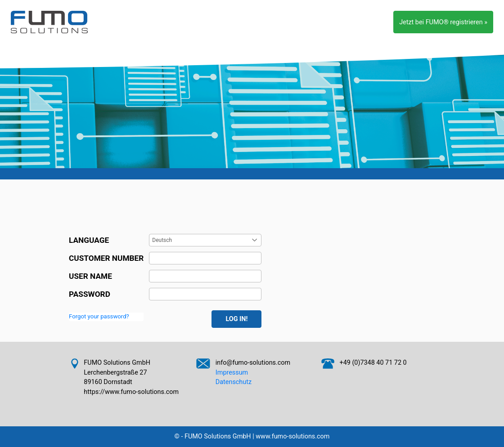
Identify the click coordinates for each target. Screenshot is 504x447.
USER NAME (90, 276)
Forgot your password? (99, 316)
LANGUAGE (89, 240)
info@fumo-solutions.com (253, 363)
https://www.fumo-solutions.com (131, 392)
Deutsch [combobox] (162, 240)
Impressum (232, 373)
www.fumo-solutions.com (292, 436)
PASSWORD (90, 294)
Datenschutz (234, 382)
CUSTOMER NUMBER (106, 258)
